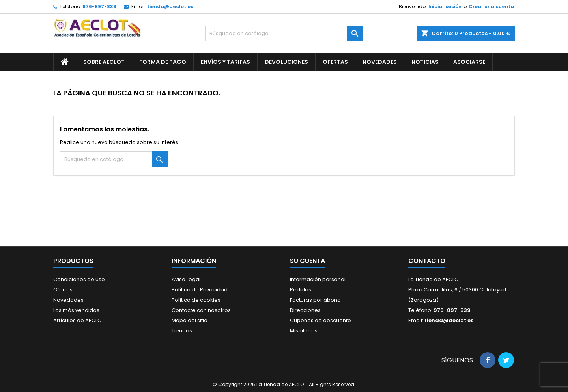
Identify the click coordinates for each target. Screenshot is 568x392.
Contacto (427, 261)
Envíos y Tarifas (225, 62)
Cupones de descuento (320, 320)
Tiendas (182, 331)
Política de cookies (196, 300)
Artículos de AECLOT (79, 320)
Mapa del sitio (190, 320)
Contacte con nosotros (201, 310)
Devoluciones (286, 62)
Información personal (318, 279)
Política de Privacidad (200, 290)
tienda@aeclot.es (170, 7)
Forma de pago (163, 62)
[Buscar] (284, 34)
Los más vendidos (76, 310)
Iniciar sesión (445, 7)
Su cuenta (307, 261)
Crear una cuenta (491, 7)
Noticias (425, 62)
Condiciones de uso (79, 279)
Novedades (380, 62)
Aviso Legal (186, 279)
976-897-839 (99, 7)
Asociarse (469, 62)
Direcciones (305, 310)
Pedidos (301, 290)
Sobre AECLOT (104, 62)
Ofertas (335, 62)
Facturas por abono (315, 300)
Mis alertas (304, 331)
